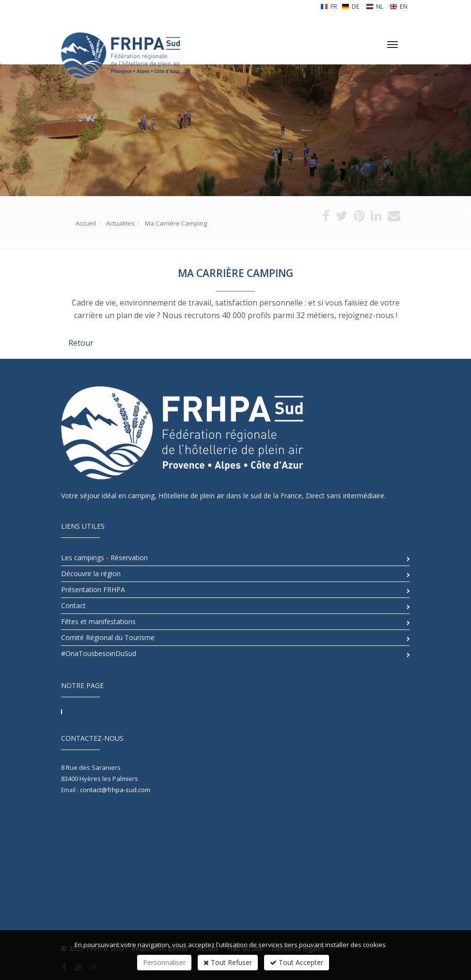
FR (329, 6)
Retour (81, 343)
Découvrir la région (91, 574)
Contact (73, 605)
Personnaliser (164, 962)
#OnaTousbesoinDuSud (99, 653)
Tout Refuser (228, 962)
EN (399, 6)
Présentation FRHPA (93, 590)
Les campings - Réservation (104, 558)
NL (375, 6)
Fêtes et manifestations (98, 621)
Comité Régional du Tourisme (108, 637)
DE (351, 6)
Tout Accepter (297, 962)
